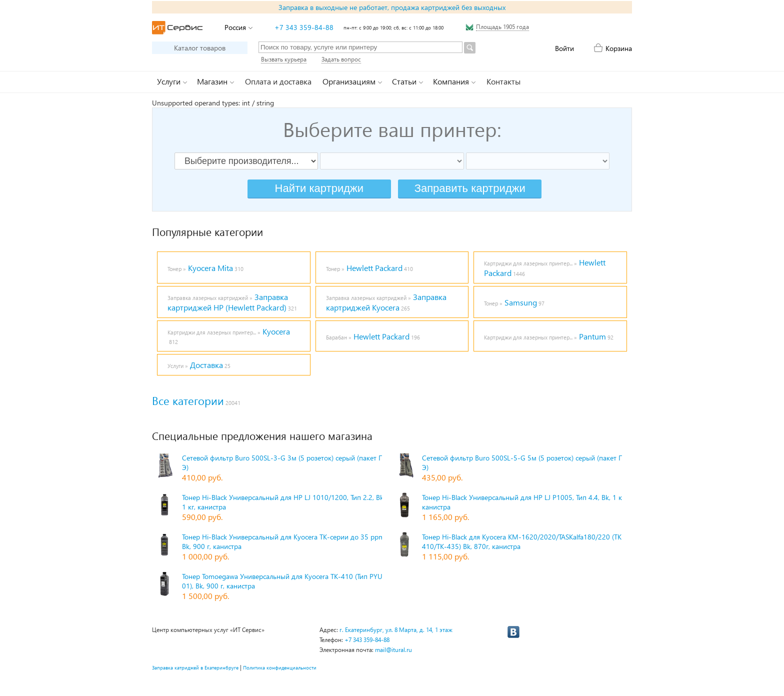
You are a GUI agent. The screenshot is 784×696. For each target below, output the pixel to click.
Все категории (188, 400)
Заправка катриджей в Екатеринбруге (195, 667)
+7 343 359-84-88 (304, 27)
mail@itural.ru (393, 650)
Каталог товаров (200, 48)
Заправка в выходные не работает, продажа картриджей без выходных (392, 7)
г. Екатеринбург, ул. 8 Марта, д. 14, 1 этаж (396, 630)
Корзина (619, 48)
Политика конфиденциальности (280, 667)
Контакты (503, 81)
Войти (564, 48)
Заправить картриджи (470, 188)
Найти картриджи (319, 188)
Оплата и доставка (278, 81)
